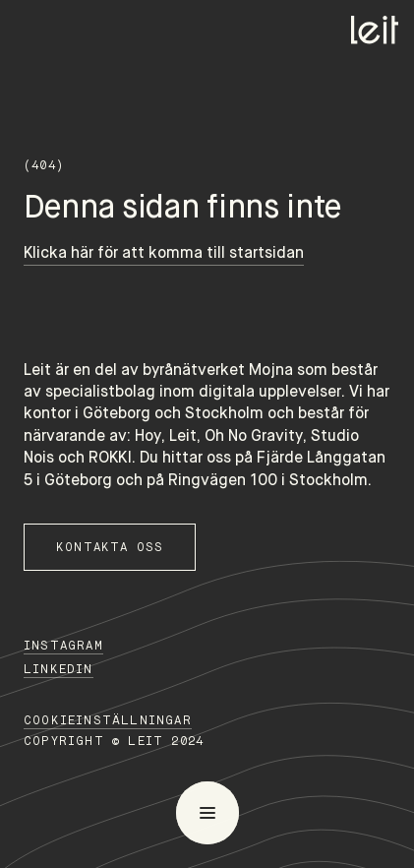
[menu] (207, 813)
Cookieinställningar (108, 720)
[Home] (375, 30)
